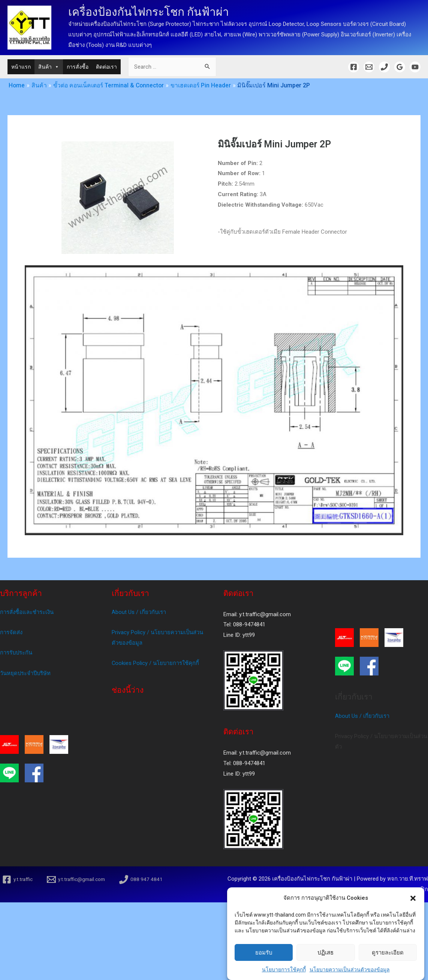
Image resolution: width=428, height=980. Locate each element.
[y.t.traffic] (18, 879)
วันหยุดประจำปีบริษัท (26, 673)
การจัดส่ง (11, 633)
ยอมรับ (264, 962)
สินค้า (49, 67)
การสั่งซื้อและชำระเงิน (27, 612)
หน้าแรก (21, 67)
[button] (413, 908)
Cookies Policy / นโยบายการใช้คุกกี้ (156, 663)
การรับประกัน (16, 653)
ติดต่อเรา (106, 67)
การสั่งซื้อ (78, 67)
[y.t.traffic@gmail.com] (78, 879)
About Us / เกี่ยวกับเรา (139, 612)
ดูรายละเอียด (388, 962)
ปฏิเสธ (325, 962)
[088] (145, 879)
